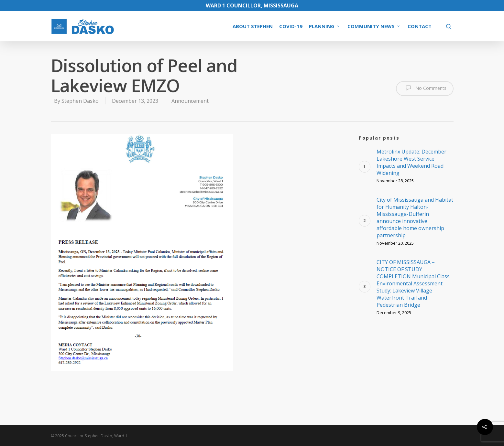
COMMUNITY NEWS (374, 26)
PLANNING (325, 26)
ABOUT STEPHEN (253, 26)
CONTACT (420, 26)
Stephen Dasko (80, 101)
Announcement (190, 101)
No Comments (425, 88)
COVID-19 (291, 26)
